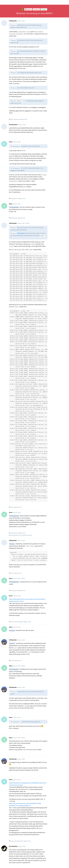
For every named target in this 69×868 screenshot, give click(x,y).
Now (56, 45)
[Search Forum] (50, 6)
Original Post (58, 14)
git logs (26, 839)
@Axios (33, 642)
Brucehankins (15, 24)
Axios (13, 48)
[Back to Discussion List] (2, 2)
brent (13, 444)
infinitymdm (15, 89)
